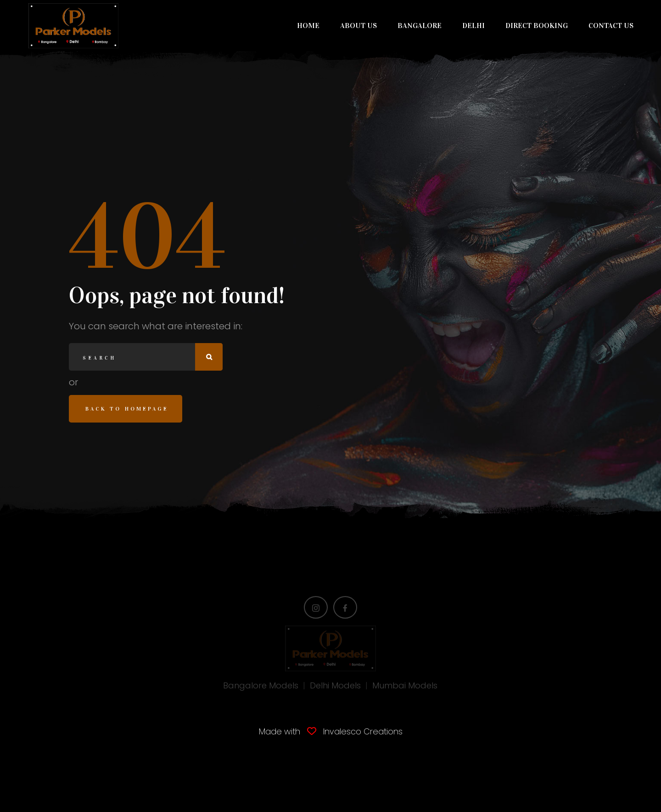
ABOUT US (359, 25)
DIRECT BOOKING (537, 25)
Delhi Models (335, 687)
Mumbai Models (405, 687)
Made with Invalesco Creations (331, 731)
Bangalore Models (261, 687)
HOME (308, 25)
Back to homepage (127, 409)
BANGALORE (420, 25)
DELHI (473, 25)
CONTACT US (611, 25)
